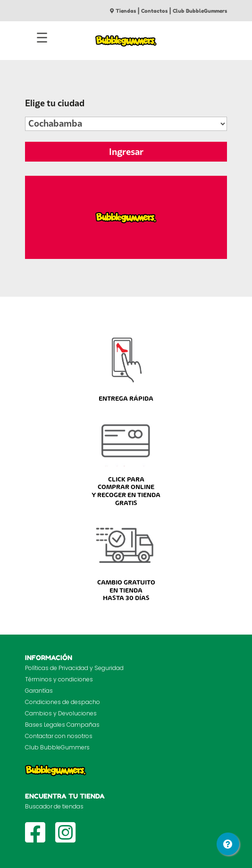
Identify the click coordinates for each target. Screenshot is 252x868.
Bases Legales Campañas (62, 725)
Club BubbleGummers (200, 11)
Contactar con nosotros (59, 736)
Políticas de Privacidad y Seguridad (74, 668)
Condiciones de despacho (63, 702)
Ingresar (126, 152)
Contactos (154, 11)
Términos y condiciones (59, 679)
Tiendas (123, 11)
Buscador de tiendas (54, 806)
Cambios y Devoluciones (61, 713)
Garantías (39, 691)
